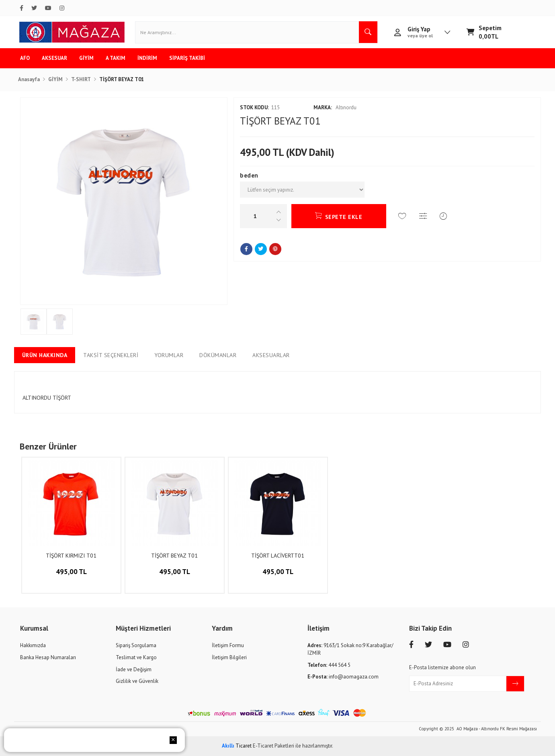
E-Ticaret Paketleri (273, 746)
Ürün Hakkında (45, 355)
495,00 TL (71, 578)
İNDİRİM (147, 58)
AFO (25, 58)
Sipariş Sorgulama (136, 645)
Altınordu (335, 107)
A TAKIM (116, 58)
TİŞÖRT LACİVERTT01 (278, 556)
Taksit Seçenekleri (111, 355)
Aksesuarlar (271, 355)
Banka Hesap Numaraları (48, 657)
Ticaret (237, 746)
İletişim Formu (228, 645)
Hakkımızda (33, 645)
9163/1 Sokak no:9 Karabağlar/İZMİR (350, 649)
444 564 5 (329, 665)
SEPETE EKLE (339, 216)
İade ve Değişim (134, 669)
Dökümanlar (218, 355)
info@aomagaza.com (343, 677)
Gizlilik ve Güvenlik (137, 681)
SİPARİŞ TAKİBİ (187, 58)
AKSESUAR (54, 58)
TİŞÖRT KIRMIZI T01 (71, 556)
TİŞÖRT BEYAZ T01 (174, 556)
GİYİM (86, 58)
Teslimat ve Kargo (136, 657)
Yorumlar (169, 355)
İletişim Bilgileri (229, 657)
